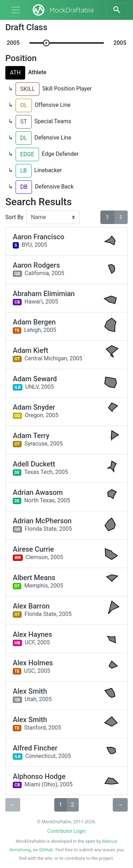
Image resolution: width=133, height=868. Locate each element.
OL (24, 105)
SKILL (27, 89)
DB (24, 187)
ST (24, 122)
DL (24, 138)
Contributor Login (66, 831)
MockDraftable (63, 10)
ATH (15, 73)
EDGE (27, 154)
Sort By (14, 217)
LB (24, 171)
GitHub (46, 850)
